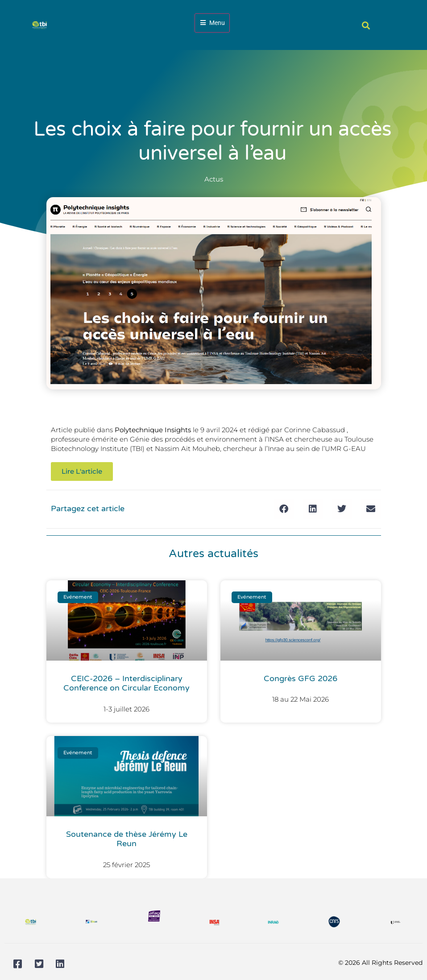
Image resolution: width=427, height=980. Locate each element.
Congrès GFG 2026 (301, 678)
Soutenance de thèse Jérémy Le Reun (127, 839)
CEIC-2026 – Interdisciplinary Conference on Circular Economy (126, 683)
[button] (366, 25)
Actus (214, 179)
